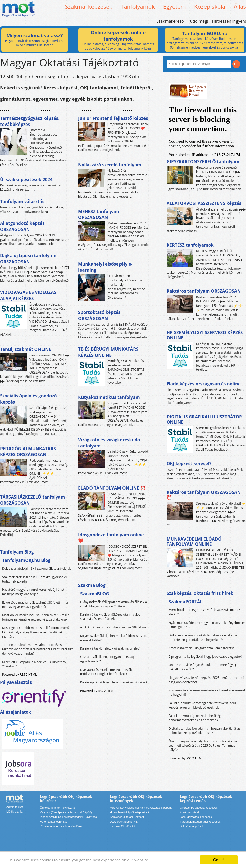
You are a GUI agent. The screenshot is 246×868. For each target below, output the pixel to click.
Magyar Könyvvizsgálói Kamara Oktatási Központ (141, 808)
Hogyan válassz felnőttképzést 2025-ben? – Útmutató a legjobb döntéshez (206, 680)
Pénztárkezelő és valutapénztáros (61, 826)
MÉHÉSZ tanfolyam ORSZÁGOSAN (99, 214)
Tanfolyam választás (22, 201)
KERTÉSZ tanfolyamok (190, 245)
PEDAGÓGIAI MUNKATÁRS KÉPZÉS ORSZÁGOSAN (28, 452)
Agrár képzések (190, 812)
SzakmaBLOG (95, 594)
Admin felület (15, 807)
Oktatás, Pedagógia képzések (199, 808)
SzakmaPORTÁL (186, 602)
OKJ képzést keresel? (189, 464)
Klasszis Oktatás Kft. (123, 826)
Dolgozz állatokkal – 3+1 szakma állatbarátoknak (37, 569)
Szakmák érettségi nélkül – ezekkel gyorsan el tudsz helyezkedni (34, 579)
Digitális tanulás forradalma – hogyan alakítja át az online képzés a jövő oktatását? (204, 731)
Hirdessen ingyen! (229, 21)
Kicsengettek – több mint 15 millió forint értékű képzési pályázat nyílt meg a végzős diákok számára (36, 632)
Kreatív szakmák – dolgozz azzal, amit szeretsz (201, 648)
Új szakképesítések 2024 (26, 180)
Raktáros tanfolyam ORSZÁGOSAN (204, 291)
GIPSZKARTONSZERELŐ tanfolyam (203, 162)
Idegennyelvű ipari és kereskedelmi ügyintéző (68, 817)
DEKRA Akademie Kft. (124, 822)
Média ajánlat (15, 812)
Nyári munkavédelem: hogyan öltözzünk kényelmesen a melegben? (207, 625)
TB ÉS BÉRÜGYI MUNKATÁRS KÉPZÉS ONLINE (108, 352)
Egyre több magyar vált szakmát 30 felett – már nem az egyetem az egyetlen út (36, 605)
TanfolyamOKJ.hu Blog (26, 560)
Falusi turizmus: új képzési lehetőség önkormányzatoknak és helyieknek (195, 718)
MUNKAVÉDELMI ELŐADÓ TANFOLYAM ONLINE (194, 542)
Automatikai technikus (54, 822)
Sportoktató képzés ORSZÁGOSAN (99, 315)
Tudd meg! (198, 21)
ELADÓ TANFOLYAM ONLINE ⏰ (112, 488)
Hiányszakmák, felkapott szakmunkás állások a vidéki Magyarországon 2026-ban (114, 604)
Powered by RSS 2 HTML (19, 675)
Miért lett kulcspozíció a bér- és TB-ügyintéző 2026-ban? (34, 664)
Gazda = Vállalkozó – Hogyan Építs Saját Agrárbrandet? (108, 659)
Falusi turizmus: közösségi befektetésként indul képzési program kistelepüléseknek (202, 705)
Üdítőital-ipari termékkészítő (57, 808)
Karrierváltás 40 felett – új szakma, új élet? (110, 648)
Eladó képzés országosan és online (204, 384)
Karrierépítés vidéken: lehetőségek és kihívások (114, 682)
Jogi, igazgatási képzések (196, 817)
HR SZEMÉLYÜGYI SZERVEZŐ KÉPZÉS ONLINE (205, 335)
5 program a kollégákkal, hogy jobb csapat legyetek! (205, 657)
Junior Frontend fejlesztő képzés (113, 118)
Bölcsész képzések (192, 826)
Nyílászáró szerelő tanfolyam (110, 165)
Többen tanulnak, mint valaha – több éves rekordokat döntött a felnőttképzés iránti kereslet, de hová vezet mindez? (38, 649)
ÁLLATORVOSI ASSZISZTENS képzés (204, 203)
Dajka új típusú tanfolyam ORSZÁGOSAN (28, 259)
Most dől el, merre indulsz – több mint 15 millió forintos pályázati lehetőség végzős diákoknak (36, 617)
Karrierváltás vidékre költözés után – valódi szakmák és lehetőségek (111, 617)
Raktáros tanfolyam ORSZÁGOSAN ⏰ (204, 495)
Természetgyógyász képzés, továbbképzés (30, 121)
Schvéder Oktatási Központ (127, 817)
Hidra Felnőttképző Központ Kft (129, 812)
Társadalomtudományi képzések (200, 822)
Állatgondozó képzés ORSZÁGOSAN (22, 226)
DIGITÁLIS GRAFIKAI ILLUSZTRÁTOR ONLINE (204, 419)
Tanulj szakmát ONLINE (25, 349)
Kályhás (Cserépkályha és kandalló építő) (66, 812)
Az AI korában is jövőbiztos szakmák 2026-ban (113, 627)
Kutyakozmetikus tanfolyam (109, 397)
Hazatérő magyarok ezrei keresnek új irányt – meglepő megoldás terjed (34, 592)
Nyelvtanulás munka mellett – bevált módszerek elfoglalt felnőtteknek (106, 672)
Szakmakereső (170, 21)
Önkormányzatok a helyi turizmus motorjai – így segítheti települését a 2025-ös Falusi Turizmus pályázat (203, 746)
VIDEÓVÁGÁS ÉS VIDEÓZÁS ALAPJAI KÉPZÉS (28, 295)
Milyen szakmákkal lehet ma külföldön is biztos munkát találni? (114, 638)
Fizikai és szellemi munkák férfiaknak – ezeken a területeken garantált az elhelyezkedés (203, 637)
